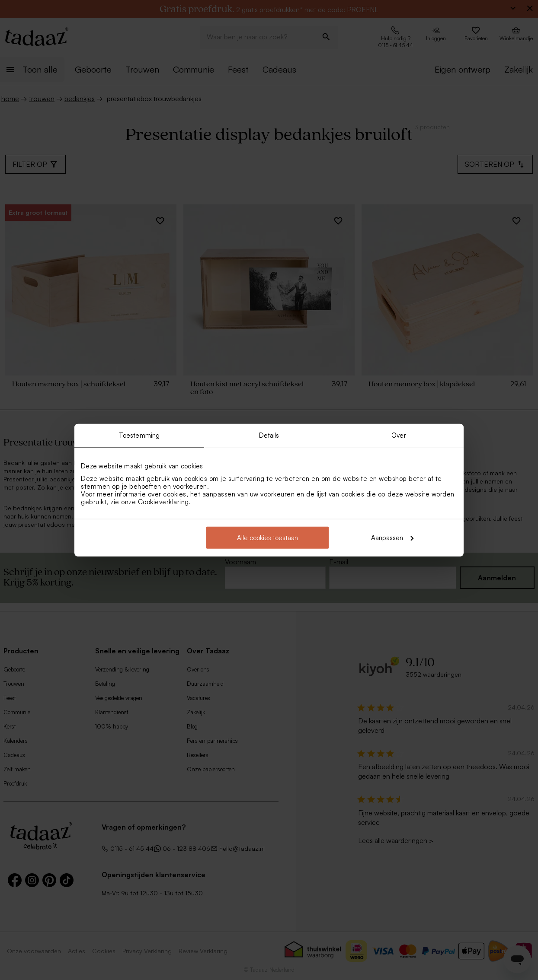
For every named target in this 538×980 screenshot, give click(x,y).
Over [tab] (399, 435)
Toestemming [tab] (139, 435)
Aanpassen (392, 537)
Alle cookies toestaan (267, 537)
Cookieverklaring (163, 501)
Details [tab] (269, 435)
